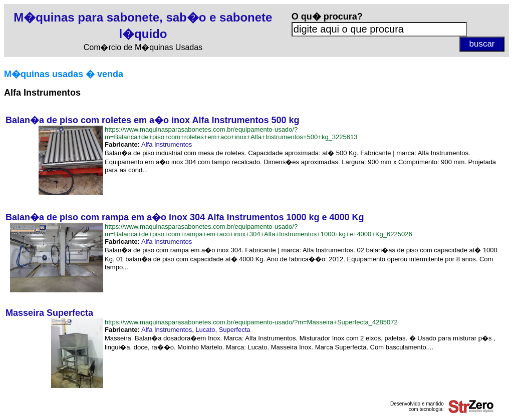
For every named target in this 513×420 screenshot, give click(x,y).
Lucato (205, 330)
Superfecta (235, 330)
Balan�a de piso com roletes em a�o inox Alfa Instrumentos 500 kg (153, 120)
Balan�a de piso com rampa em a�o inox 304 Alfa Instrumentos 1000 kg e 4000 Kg (185, 217)
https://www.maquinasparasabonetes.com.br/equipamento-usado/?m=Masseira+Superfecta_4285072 (251, 322)
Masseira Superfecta (49, 313)
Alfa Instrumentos (167, 144)
